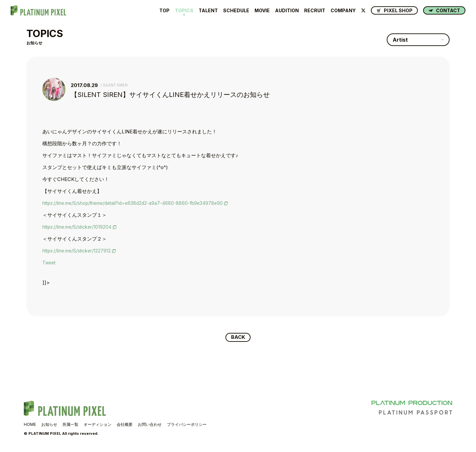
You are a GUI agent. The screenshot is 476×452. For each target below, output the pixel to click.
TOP (164, 11)
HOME (30, 425)
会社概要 (125, 425)
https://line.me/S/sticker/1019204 (79, 227)
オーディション (98, 425)
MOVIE (262, 11)
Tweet (50, 263)
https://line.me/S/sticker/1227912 (79, 251)
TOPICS (184, 11)
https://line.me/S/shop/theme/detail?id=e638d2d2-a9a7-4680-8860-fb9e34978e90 (139, 203)
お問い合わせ (150, 425)
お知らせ (49, 425)
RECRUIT (315, 11)
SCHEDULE (236, 11)
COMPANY (343, 11)
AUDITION (287, 11)
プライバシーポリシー (187, 425)
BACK (238, 338)
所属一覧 (70, 425)
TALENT (208, 11)
